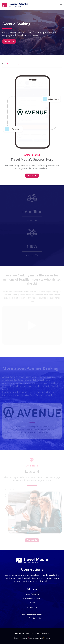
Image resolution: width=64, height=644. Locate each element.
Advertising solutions (33, 598)
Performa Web (38, 638)
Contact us (33, 607)
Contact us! (32, 176)
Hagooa (47, 638)
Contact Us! (9, 41)
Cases (5, 64)
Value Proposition (33, 594)
